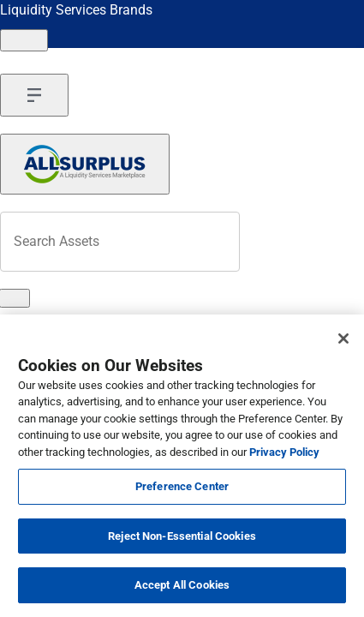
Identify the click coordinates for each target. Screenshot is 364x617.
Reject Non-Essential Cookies (182, 536)
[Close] (343, 338)
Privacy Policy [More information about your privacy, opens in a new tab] (284, 452)
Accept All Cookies (182, 585)
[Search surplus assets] (120, 242)
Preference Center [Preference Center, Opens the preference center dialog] (182, 486)
